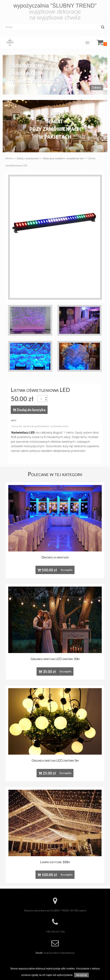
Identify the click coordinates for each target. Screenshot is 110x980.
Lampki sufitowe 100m (55, 862)
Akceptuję (81, 975)
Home (9, 158)
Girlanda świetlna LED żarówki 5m (55, 760)
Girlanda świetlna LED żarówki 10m (55, 659)
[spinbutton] (41, 399)
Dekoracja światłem (55, 557)
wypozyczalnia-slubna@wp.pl (59, 953)
